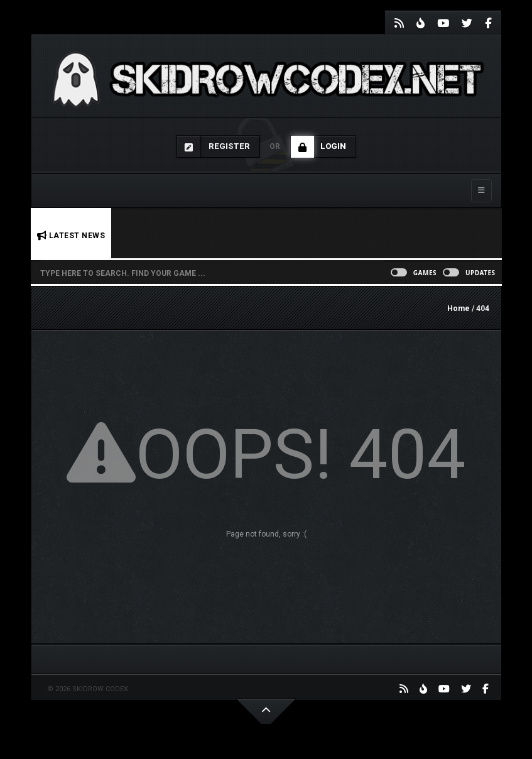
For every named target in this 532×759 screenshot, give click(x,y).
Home (459, 309)
